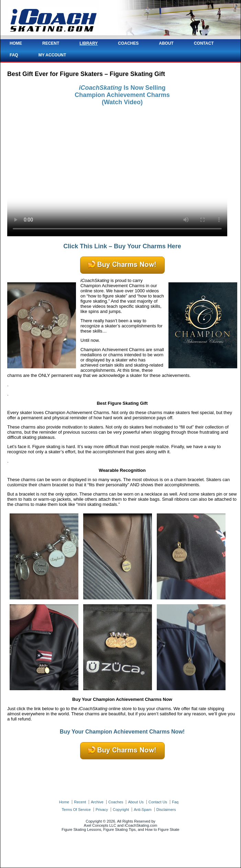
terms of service (76, 810)
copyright (121, 810)
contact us (158, 802)
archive (97, 802)
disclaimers (166, 810)
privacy (102, 810)
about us (136, 802)
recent (80, 802)
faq (175, 802)
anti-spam (143, 810)
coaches (116, 802)
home (64, 802)
